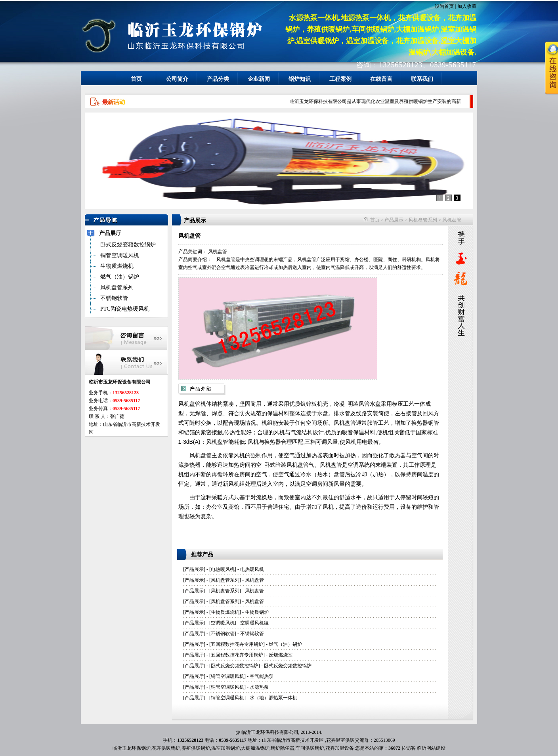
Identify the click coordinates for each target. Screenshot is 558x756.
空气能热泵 (262, 676)
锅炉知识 (300, 79)
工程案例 (340, 79)
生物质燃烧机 (225, 612)
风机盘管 (452, 220)
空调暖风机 (223, 623)
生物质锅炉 (257, 612)
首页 (136, 79)
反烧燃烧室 (281, 655)
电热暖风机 (223, 569)
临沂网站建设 (431, 748)
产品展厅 (194, 634)
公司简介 (177, 79)
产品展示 (394, 220)
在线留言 (381, 79)
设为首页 (444, 6)
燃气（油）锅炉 (285, 644)
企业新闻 (259, 79)
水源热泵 (259, 687)
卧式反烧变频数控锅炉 (235, 666)
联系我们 (422, 79)
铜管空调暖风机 (227, 676)
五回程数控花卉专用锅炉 (237, 644)
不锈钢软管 (223, 634)
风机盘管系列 (423, 220)
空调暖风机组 (254, 623)
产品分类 (218, 79)
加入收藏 (467, 6)
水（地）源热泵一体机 (273, 698)
